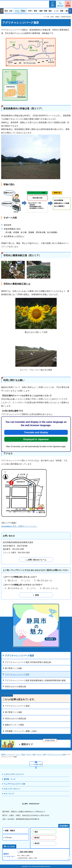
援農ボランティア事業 (14, 725)
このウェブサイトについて (14, 774)
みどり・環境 (31, 755)
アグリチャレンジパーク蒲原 (19, 656)
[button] (53, 4)
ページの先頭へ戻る (36, 764)
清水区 (37, 843)
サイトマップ (9, 794)
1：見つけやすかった (14, 588)
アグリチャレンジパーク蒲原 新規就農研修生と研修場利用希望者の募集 (35, 680)
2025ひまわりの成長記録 (15, 687)
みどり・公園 (41, 755)
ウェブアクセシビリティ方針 (15, 784)
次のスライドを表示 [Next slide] (70, 11)
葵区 (36, 832)
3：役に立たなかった (43, 580)
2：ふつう (26, 580)
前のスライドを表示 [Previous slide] (2, 11)
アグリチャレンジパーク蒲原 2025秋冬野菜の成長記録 (28, 662)
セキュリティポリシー (12, 789)
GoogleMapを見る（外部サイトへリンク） (19, 526)
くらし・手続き (21, 755)
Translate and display (36, 432)
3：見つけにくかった (49, 588)
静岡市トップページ (8, 755)
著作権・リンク (10, 779)
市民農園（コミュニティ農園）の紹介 (21, 731)
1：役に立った (11, 580)
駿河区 (37, 838)
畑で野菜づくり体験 (13, 668)
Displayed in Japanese (36, 439)
